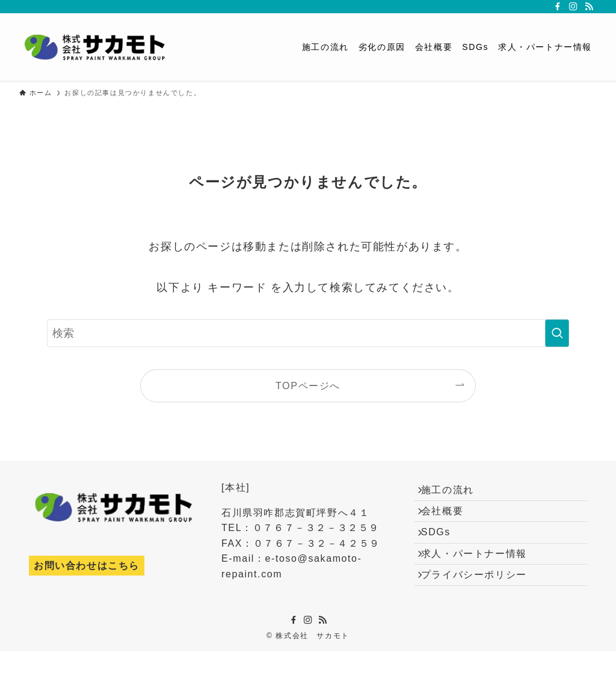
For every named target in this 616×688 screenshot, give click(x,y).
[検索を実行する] (557, 333)
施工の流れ (455, 493)
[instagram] (573, 7)
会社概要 (449, 522)
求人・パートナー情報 (481, 579)
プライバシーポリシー (481, 607)
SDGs (443, 551)
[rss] (589, 7)
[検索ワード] (308, 333)
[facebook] (558, 7)
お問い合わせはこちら (87, 566)
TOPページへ (308, 385)
